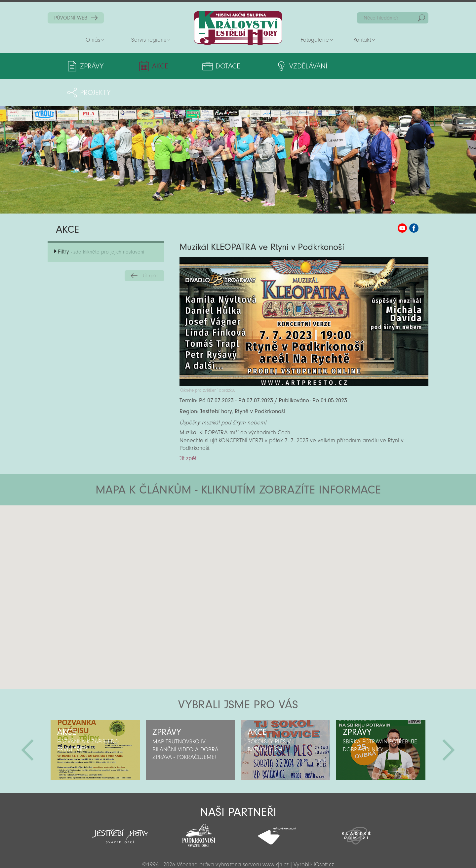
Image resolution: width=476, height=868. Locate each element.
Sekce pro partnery (237, 854)
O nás (93, 40)
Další (449, 724)
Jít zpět (150, 249)
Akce (155, 66)
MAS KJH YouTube (402, 202)
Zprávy (92, 66)
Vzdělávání (292, 66)
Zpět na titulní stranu (238, 28)
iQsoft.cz (324, 838)
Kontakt (362, 40)
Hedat (421, 18)
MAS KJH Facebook (414, 202)
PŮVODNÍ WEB (71, 18)
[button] (256, 519)
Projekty (366, 66)
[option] (95, 724)
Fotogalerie (315, 40)
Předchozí (27, 724)
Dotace (217, 66)
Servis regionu (149, 40)
